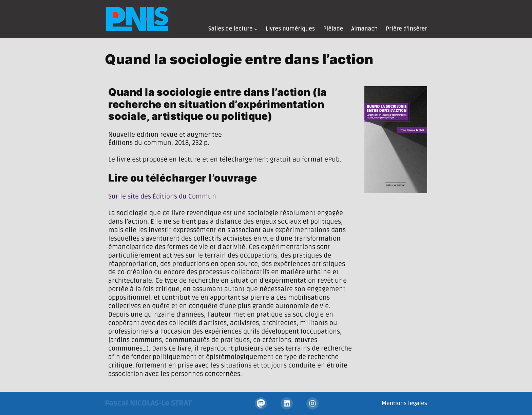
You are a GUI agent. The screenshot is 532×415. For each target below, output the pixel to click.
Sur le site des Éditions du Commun (162, 196)
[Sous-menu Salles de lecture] (256, 29)
